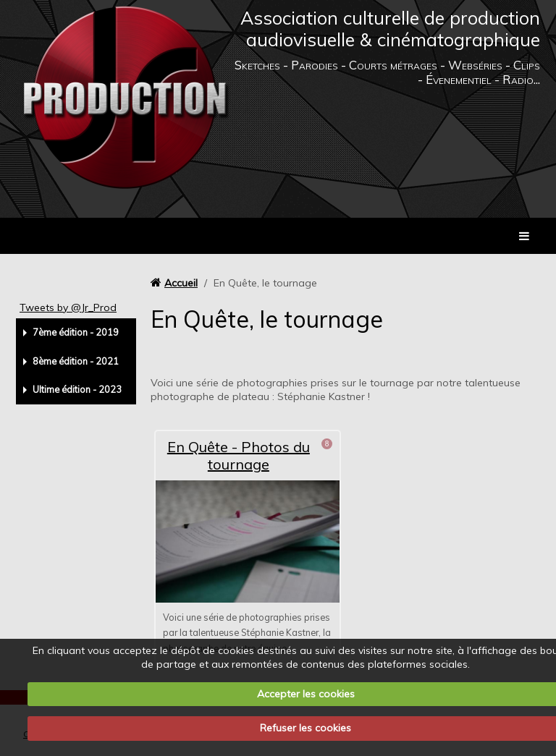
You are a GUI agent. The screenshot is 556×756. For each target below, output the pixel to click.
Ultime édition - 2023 (77, 389)
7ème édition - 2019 (76, 332)
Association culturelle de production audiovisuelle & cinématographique (390, 29)
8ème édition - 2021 (76, 361)
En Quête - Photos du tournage (239, 455)
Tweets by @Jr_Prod (68, 307)
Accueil (181, 283)
